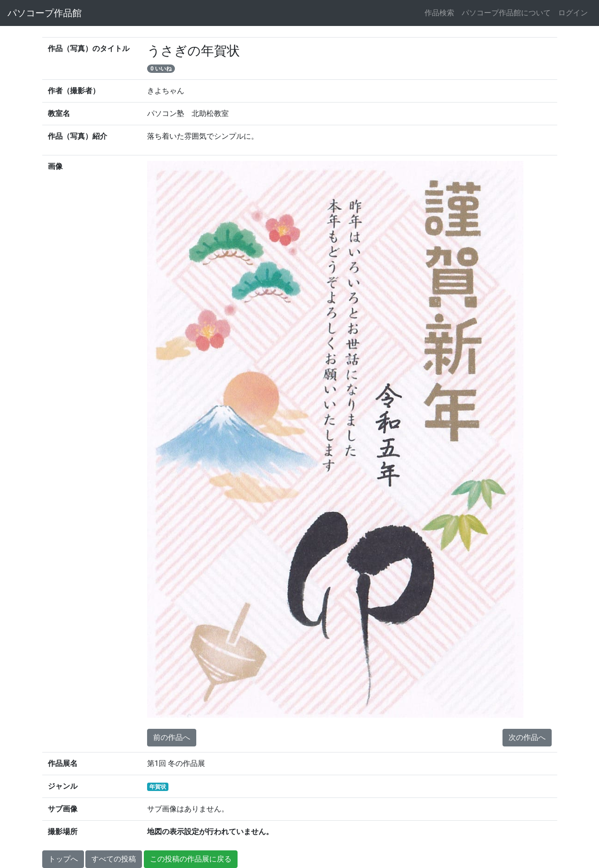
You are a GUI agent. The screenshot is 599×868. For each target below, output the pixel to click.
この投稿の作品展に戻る (191, 859)
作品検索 (439, 13)
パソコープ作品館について (506, 13)
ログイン (573, 13)
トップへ (63, 859)
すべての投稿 (114, 859)
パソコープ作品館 (45, 13)
